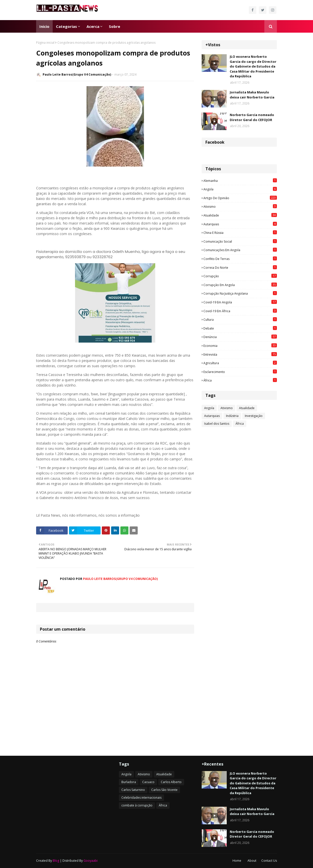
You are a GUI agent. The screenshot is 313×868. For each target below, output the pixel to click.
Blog (56, 861)
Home (237, 861)
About (252, 861)
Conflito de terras (240, 259)
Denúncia (240, 337)
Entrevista (240, 354)
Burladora (129, 782)
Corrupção (240, 276)
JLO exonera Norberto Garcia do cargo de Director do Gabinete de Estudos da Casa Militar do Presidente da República (253, 66)
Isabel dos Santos (217, 424)
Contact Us (269, 861)
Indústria (232, 416)
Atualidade (240, 215)
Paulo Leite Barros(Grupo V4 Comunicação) (77, 74)
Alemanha (240, 181)
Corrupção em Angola (240, 285)
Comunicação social (240, 241)
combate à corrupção (137, 805)
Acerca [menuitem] (93, 26)
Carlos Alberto (171, 782)
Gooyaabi (91, 861)
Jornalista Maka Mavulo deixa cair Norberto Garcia (252, 95)
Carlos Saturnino (133, 790)
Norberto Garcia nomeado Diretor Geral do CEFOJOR (252, 117)
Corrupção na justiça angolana (240, 293)
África (240, 380)
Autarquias (240, 224)
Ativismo (240, 206)
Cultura (240, 319)
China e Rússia (240, 233)
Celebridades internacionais (141, 798)
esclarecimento (240, 372)
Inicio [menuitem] (44, 26)
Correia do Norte (240, 267)
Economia (240, 346)
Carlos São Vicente (164, 790)
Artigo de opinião (240, 198)
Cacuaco (148, 782)
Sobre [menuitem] (114, 26)
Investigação (254, 416)
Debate (240, 328)
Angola (240, 189)
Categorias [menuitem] (66, 26)
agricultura (240, 363)
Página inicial (45, 43)
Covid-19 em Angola (240, 302)
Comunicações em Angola (240, 250)
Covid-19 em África (240, 311)
